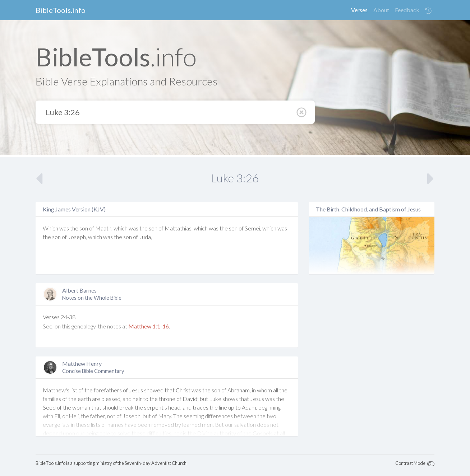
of (92, 228)
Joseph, (77, 237)
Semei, (253, 228)
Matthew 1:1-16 (149, 326)
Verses (359, 10)
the (74, 228)
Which (50, 228)
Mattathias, (179, 228)
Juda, (146, 237)
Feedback (407, 10)
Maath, (104, 228)
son (84, 228)
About (381, 10)
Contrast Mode (410, 463)
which (121, 228)
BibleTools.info (61, 10)
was (64, 228)
